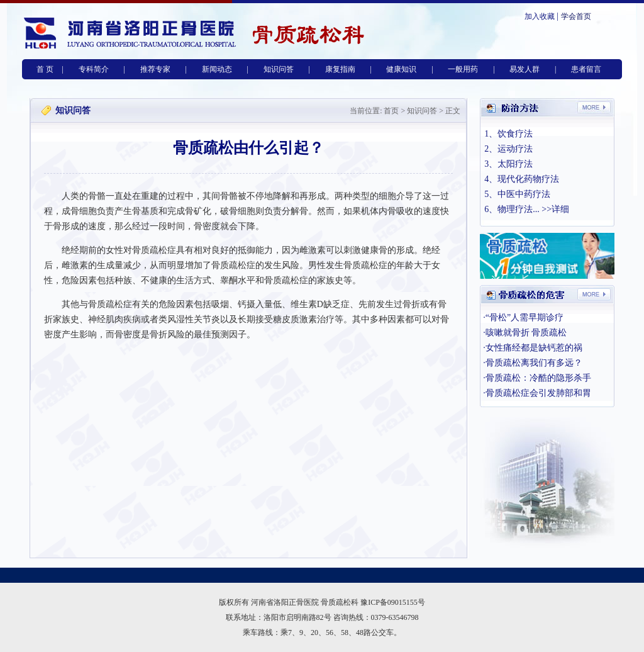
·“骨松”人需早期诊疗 (523, 318)
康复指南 (340, 69)
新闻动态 (217, 69)
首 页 (45, 69)
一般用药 (463, 69)
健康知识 (401, 69)
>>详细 (555, 209)
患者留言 (586, 69)
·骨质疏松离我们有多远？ (533, 363)
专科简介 (94, 69)
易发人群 (525, 69)
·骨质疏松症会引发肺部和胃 (537, 393)
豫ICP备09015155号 (393, 602)
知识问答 (279, 69)
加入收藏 (540, 16)
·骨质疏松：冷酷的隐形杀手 (537, 378)
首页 (391, 111)
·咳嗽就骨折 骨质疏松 (525, 333)
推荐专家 (155, 69)
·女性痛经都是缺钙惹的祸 (533, 348)
